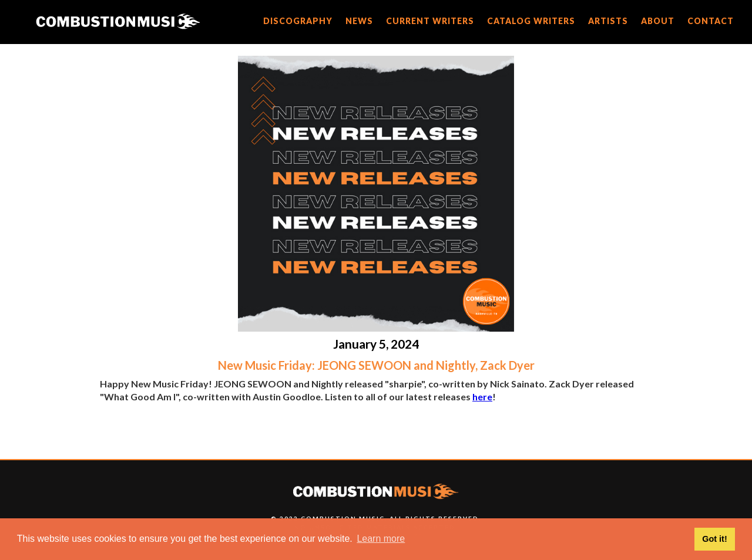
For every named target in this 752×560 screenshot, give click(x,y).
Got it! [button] (714, 539)
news (359, 21)
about (658, 21)
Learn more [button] (381, 539)
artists (608, 21)
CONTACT (711, 21)
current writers (430, 21)
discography (298, 21)
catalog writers (531, 21)
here (482, 397)
